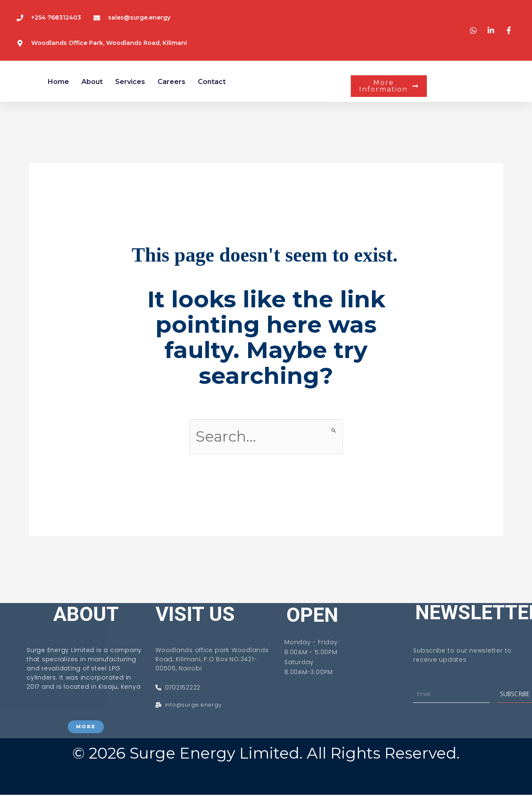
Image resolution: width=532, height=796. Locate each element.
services (130, 82)
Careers (171, 82)
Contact (212, 82)
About (92, 82)
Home (58, 82)
